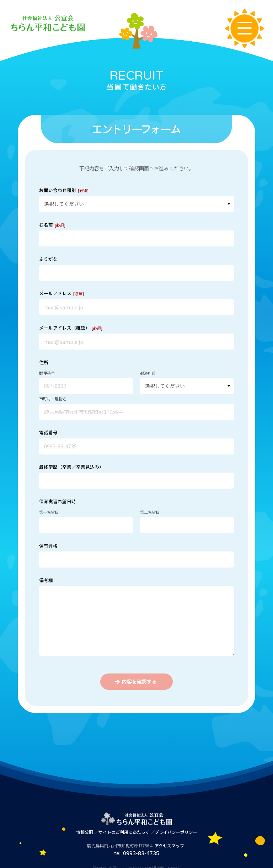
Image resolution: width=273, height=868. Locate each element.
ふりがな (48, 259)
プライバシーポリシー (176, 832)
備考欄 (46, 580)
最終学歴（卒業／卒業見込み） (71, 467)
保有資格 (48, 546)
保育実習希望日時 (58, 501)
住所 (44, 362)
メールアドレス (61, 293)
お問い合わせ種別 (64, 190)
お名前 (52, 225)
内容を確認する (136, 681)
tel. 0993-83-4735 (137, 854)
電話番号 (48, 432)
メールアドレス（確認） (71, 328)
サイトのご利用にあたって (124, 832)
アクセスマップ (169, 845)
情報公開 (85, 832)
